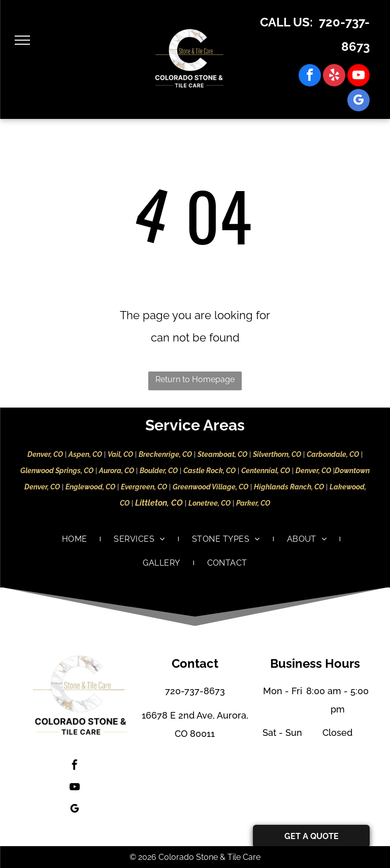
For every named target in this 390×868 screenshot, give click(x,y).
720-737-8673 (195, 691)
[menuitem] (75, 539)
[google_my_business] (359, 101)
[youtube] (359, 76)
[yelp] (334, 76)
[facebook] (310, 76)
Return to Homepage (195, 379)
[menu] (22, 40)
